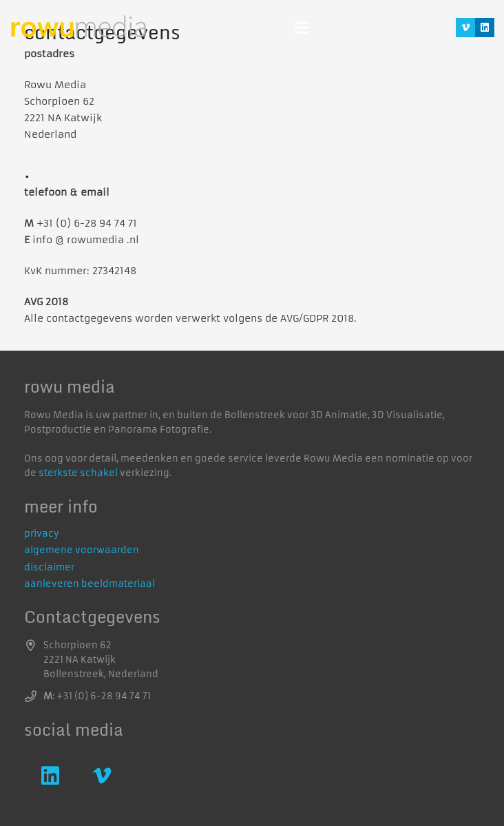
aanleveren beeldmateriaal (90, 584)
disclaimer (49, 567)
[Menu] (302, 28)
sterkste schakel (78, 473)
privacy (42, 534)
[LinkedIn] (485, 28)
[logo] (78, 28)
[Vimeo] (465, 28)
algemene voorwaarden (82, 550)
